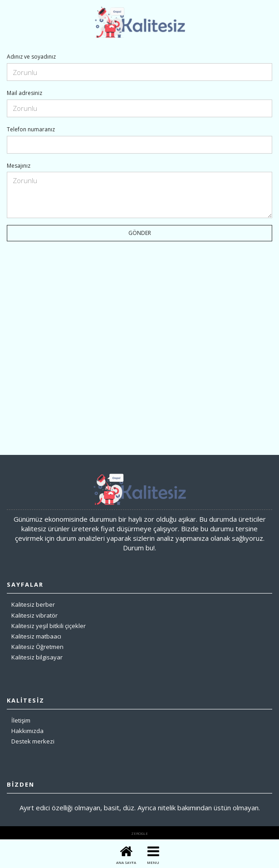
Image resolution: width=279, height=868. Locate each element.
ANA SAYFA (126, 862)
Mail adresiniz (24, 93)
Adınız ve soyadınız (31, 57)
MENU (153, 862)
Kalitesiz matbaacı (36, 636)
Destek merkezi (33, 741)
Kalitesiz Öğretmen (37, 647)
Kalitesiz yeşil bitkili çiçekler (49, 626)
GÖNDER (140, 233)
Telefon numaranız (31, 130)
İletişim (21, 720)
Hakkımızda (27, 731)
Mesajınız (19, 166)
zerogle (139, 833)
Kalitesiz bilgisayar (37, 657)
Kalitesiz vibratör (34, 615)
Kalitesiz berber (33, 604)
